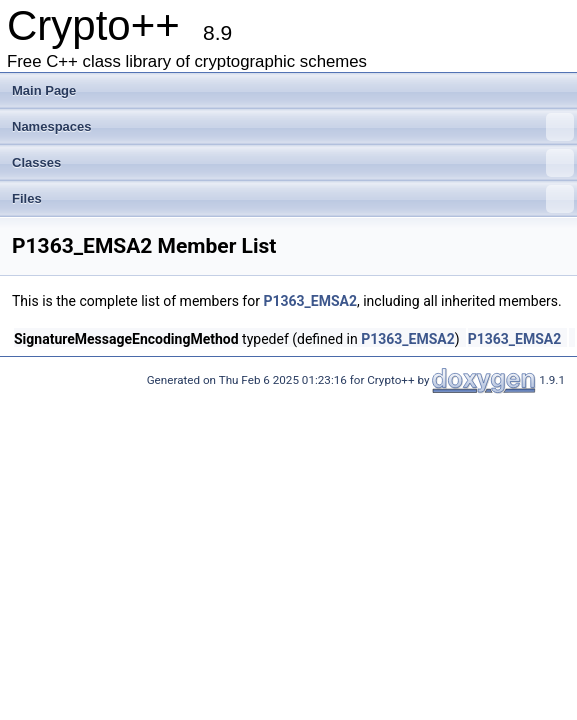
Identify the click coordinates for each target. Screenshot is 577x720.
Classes (293, 163)
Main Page (44, 90)
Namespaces (293, 127)
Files (293, 199)
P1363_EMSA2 (310, 301)
